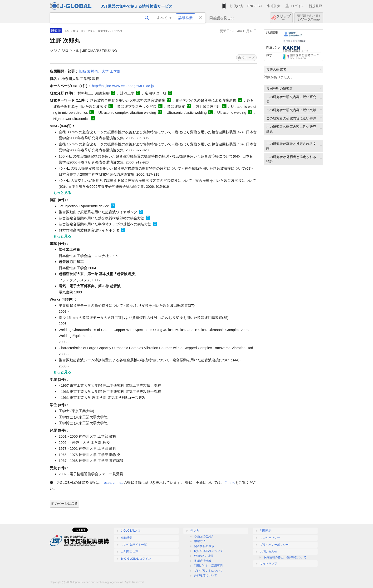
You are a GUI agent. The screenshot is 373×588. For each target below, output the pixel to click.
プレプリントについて (208, 571)
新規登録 (315, 6)
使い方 (239, 6)
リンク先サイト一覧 (134, 545)
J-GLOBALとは (131, 531)
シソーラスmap (309, 18)
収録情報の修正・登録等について (285, 557)
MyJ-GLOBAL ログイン (136, 559)
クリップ (283, 18)
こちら (230, 482)
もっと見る (62, 193)
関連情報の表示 (204, 546)
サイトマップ (269, 563)
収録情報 (127, 538)
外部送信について (206, 575)
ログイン (298, 6)
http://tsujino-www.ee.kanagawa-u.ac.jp (123, 86)
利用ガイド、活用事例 (208, 566)
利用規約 (266, 531)
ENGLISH (255, 6)
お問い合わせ (269, 552)
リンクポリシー (270, 538)
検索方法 (200, 541)
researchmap (113, 482)
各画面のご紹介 (204, 536)
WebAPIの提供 (204, 556)
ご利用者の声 (130, 552)
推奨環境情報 (203, 561)
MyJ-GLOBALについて (209, 551)
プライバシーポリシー (274, 545)
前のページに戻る (64, 504)
